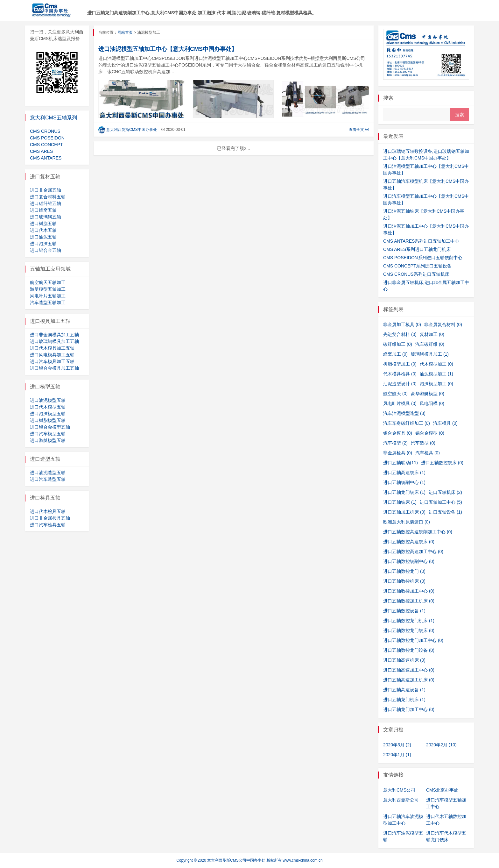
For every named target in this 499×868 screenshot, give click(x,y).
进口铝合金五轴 (46, 250)
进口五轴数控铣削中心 (409, 561)
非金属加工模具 (402, 324)
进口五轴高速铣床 (404, 473)
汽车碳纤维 (430, 344)
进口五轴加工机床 (404, 512)
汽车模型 (395, 443)
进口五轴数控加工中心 (409, 591)
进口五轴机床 (445, 492)
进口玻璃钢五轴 (46, 217)
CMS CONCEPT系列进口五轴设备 (417, 266)
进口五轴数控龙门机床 (409, 621)
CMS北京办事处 (442, 790)
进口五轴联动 (401, 463)
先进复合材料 (400, 334)
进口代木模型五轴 (48, 407)
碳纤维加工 (398, 344)
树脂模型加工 (400, 364)
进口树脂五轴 (43, 224)
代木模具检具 (400, 374)
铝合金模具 (398, 433)
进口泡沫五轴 (43, 244)
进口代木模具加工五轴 (52, 348)
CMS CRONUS (45, 131)
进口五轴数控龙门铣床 (409, 630)
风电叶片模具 (400, 403)
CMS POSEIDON (47, 138)
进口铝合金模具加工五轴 (54, 368)
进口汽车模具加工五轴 (52, 361)
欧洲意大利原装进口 (407, 522)
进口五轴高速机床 (404, 660)
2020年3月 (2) (397, 745)
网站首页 (125, 32)
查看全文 (359, 130)
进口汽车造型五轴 (48, 479)
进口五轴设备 (445, 512)
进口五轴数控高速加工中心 (413, 551)
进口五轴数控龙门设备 (409, 650)
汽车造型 (423, 443)
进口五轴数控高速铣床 (409, 542)
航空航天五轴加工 (48, 282)
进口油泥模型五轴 (48, 400)
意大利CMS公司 (399, 790)
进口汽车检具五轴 (48, 525)
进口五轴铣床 (400, 502)
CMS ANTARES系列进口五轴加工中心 (421, 241)
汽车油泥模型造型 (404, 413)
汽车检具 (428, 453)
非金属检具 (398, 453)
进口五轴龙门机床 (404, 700)
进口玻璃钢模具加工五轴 (54, 341)
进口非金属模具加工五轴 (54, 335)
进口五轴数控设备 (404, 611)
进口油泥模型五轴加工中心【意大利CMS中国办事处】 (168, 49)
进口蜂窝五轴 (43, 210)
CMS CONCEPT (46, 145)
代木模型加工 (436, 364)
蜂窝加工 (395, 354)
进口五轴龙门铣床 (404, 492)
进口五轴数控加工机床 (409, 601)
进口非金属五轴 (46, 190)
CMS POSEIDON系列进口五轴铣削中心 (423, 258)
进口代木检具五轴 (48, 511)
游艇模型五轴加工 (48, 289)
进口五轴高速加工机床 (409, 680)
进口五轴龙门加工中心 (409, 709)
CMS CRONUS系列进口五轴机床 (416, 274)
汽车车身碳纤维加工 (407, 423)
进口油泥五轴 (43, 237)
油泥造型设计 (400, 384)
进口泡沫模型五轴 (48, 414)
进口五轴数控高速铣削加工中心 (418, 532)
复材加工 (432, 334)
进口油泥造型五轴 (48, 473)
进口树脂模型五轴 (48, 420)
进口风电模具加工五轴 (52, 355)
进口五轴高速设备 (404, 690)
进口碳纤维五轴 (46, 203)
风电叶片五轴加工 (48, 296)
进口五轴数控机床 (404, 581)
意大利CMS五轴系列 (53, 118)
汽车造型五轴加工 (48, 302)
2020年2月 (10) (441, 745)
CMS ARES (41, 151)
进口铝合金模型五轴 (50, 427)
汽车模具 (445, 423)
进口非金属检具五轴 (50, 518)
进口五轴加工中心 (441, 502)
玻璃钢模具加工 (430, 354)
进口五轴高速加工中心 (409, 670)
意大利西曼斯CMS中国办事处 (128, 130)
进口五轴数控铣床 (442, 463)
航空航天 (395, 394)
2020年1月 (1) (397, 755)
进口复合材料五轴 (48, 197)
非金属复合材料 (443, 324)
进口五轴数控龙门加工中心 (413, 640)
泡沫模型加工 (436, 384)
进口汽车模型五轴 (48, 434)
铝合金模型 (430, 433)
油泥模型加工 (436, 374)
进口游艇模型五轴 (48, 440)
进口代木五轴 (43, 230)
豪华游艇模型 (428, 394)
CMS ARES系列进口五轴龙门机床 (417, 249)
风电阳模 (432, 403)
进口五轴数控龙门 (404, 571)
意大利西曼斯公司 (401, 800)
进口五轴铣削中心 (404, 482)
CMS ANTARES (46, 158)
